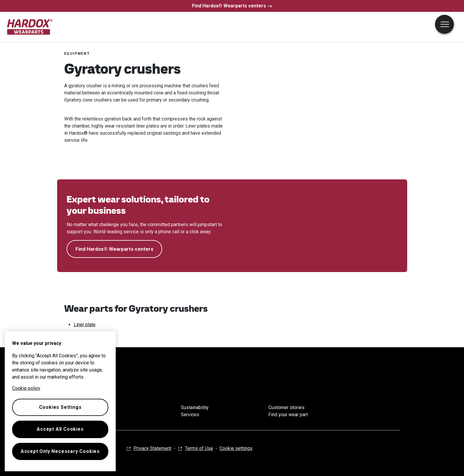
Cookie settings (236, 448)
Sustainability (195, 407)
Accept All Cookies (60, 429)
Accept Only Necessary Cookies (60, 451)
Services (190, 415)
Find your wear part (288, 415)
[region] (60, 401)
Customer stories (286, 407)
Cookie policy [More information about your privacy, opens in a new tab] (26, 388)
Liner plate (85, 325)
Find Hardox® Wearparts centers (232, 6)
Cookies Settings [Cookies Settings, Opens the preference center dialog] (60, 407)
